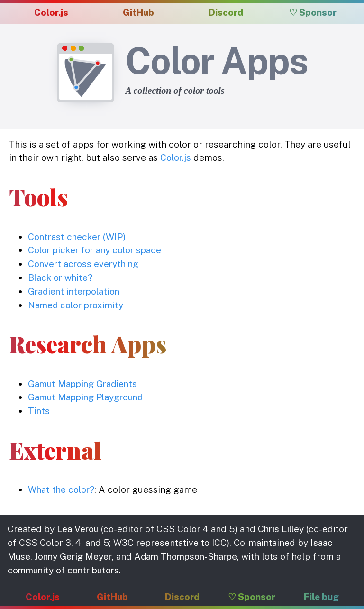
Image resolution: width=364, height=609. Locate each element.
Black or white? (60, 277)
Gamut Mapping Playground (85, 397)
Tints (39, 411)
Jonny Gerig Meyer (73, 556)
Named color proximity (76, 305)
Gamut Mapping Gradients (82, 384)
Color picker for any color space (95, 250)
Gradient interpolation (74, 291)
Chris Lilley (281, 529)
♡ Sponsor (313, 12)
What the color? (61, 489)
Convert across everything (83, 264)
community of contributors (63, 570)
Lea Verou (78, 529)
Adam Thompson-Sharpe (186, 556)
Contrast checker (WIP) (77, 237)
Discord (226, 12)
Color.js (51, 12)
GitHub (138, 12)
